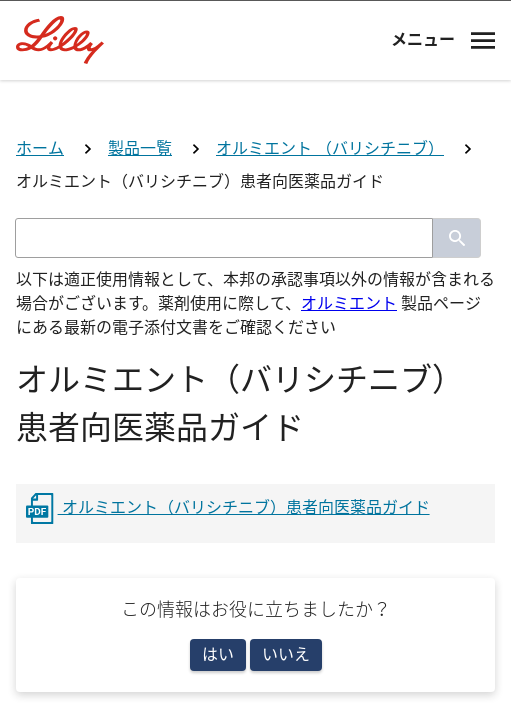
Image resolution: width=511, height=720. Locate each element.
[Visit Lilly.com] (256, 108)
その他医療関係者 (256, 665)
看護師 (256, 586)
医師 (256, 427)
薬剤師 (256, 506)
